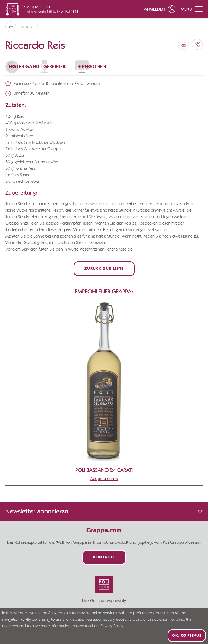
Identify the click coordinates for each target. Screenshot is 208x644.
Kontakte (104, 557)
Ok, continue (187, 636)
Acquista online (104, 479)
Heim (24, 27)
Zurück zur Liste (104, 269)
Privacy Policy (112, 626)
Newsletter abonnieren (104, 512)
